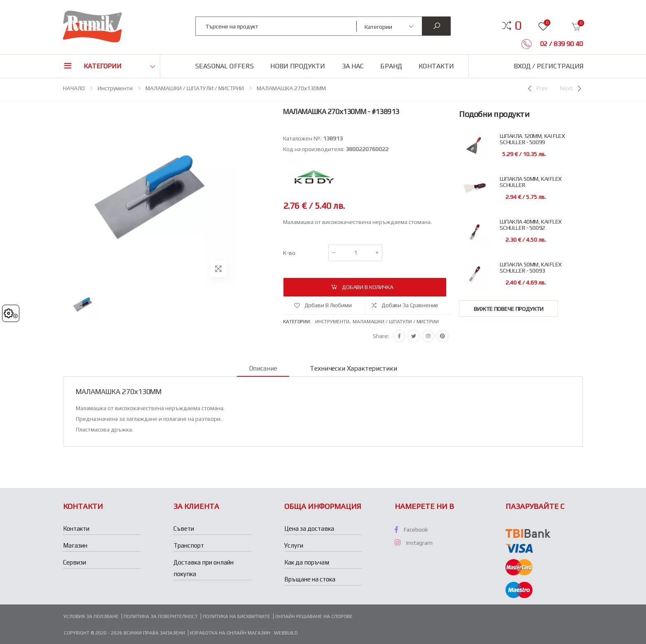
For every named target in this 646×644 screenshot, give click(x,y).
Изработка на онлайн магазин (231, 633)
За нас (353, 66)
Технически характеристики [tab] (353, 368)
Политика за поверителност (161, 616)
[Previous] (537, 89)
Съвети (184, 528)
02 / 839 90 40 (561, 44)
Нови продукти (298, 66)
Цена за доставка (309, 528)
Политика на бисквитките (236, 616)
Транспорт (189, 545)
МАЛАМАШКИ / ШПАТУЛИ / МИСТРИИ (195, 88)
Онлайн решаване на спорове (314, 616)
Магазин (75, 545)
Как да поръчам (307, 562)
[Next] (571, 89)
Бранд (391, 66)
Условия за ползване (91, 616)
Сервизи (75, 562)
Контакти (436, 66)
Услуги (294, 545)
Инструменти (115, 88)
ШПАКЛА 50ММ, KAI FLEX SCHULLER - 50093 (530, 268)
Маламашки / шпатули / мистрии (396, 322)
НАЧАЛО (74, 88)
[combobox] (276, 26)
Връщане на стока (310, 579)
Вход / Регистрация (549, 66)
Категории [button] (103, 66)
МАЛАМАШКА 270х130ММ (291, 88)
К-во (289, 253)
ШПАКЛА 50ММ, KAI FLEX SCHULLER (530, 182)
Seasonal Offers (225, 66)
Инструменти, (334, 322)
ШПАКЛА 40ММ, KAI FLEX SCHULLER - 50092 (530, 225)
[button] (518, 26)
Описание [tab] (263, 368)
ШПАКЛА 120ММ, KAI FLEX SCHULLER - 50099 (532, 139)
